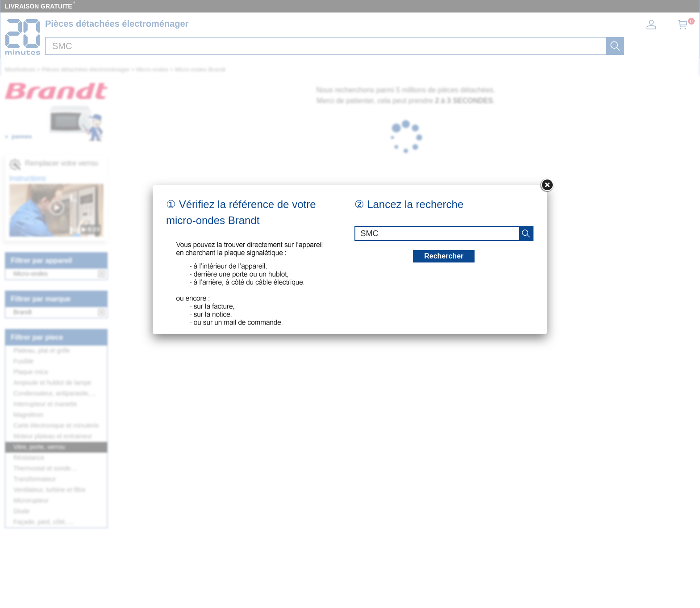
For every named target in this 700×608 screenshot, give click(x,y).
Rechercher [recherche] (444, 256)
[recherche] (526, 233)
